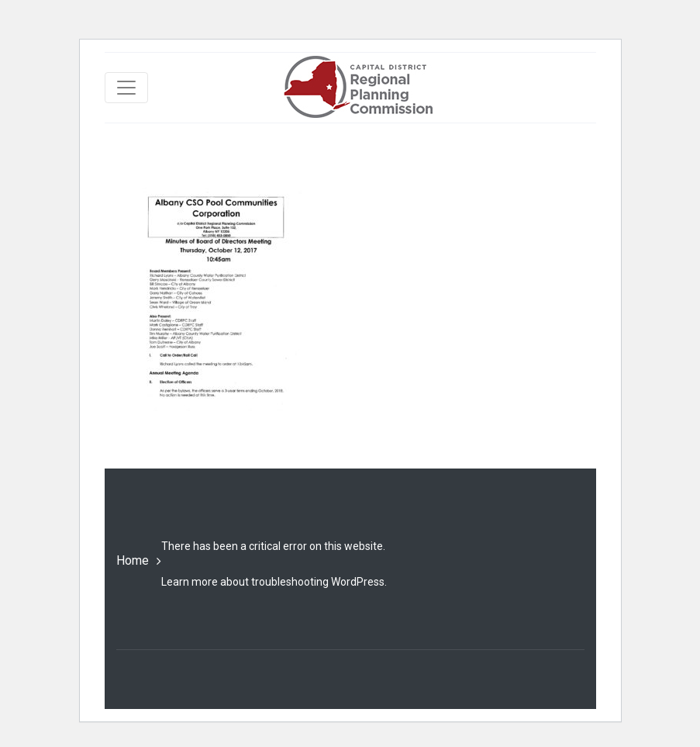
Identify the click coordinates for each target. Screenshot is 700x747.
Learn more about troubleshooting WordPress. (274, 582)
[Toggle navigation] (126, 88)
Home (133, 560)
